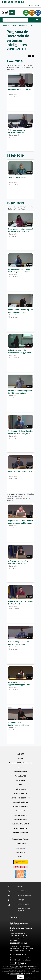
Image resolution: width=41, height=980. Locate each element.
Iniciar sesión (34, 5)
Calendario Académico (20, 802)
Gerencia (21, 758)
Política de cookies (23, 904)
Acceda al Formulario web (21, 929)
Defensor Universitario (21, 833)
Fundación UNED (20, 776)
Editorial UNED (20, 852)
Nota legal (21, 900)
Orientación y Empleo (20, 815)
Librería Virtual (21, 848)
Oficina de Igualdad (20, 772)
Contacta (20, 886)
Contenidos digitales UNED (20, 824)
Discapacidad (20, 811)
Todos (14, 25)
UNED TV (6, 25)
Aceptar (20, 977)
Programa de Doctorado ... (27, 25)
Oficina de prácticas (21, 819)
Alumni (20, 857)
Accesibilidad (22, 891)
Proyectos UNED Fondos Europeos (20, 763)
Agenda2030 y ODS (21, 793)
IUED (21, 785)
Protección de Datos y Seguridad (24, 909)
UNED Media (21, 780)
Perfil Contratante (20, 789)
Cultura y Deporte (21, 844)
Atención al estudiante (21, 806)
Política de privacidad (24, 895)
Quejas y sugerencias (21, 828)
